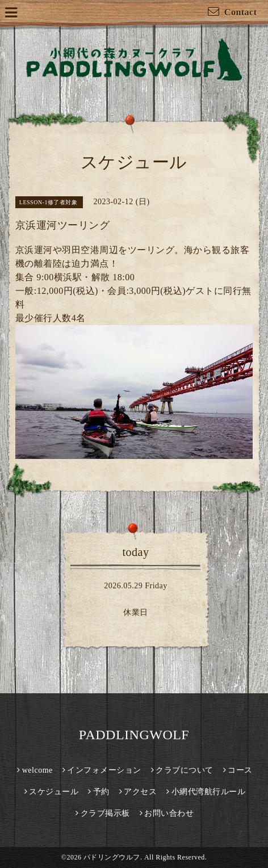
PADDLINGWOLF (134, 735)
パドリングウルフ (112, 857)
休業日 (136, 612)
